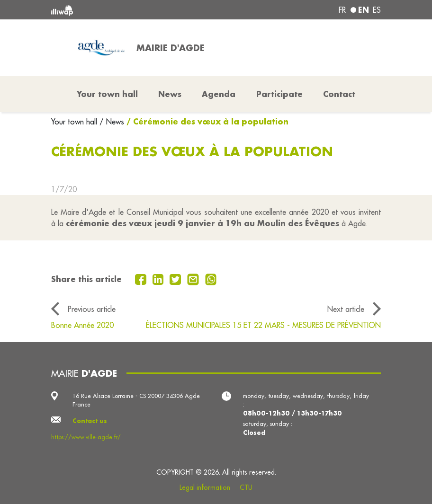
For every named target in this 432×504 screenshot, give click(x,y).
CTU (246, 487)
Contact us (90, 421)
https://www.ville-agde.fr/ (86, 437)
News (170, 94)
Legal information (205, 487)
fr (342, 10)
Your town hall (75, 122)
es (377, 10)
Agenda (219, 94)
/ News (112, 122)
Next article (346, 309)
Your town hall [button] (107, 94)
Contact (339, 94)
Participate (279, 94)
